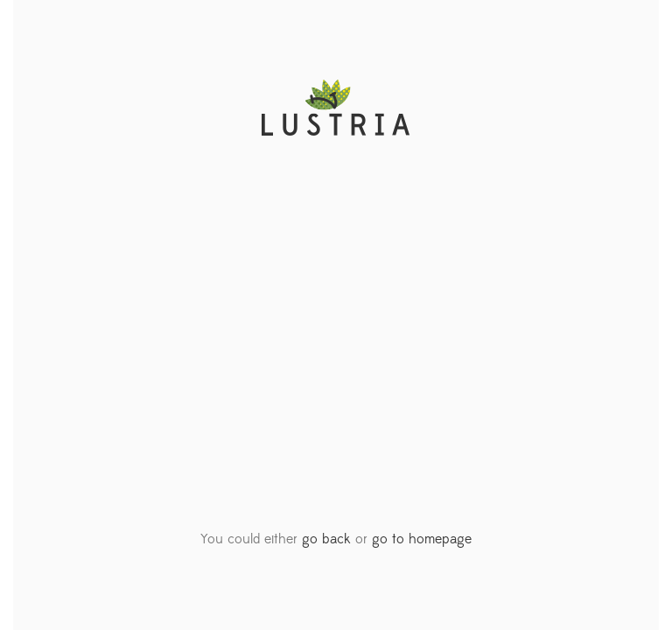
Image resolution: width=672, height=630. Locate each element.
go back (326, 539)
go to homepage (422, 539)
